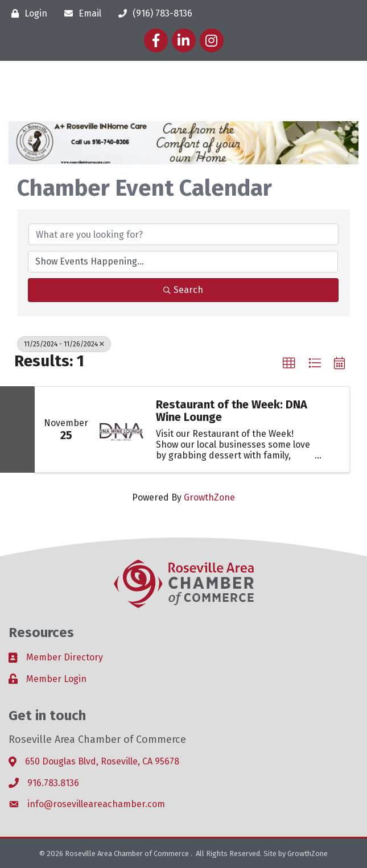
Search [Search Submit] (183, 290)
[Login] (26, 13)
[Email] (80, 13)
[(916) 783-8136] (152, 13)
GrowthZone (209, 497)
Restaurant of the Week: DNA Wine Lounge (232, 411)
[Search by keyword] (183, 234)
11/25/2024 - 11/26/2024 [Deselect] (64, 344)
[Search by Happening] (183, 262)
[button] (289, 363)
